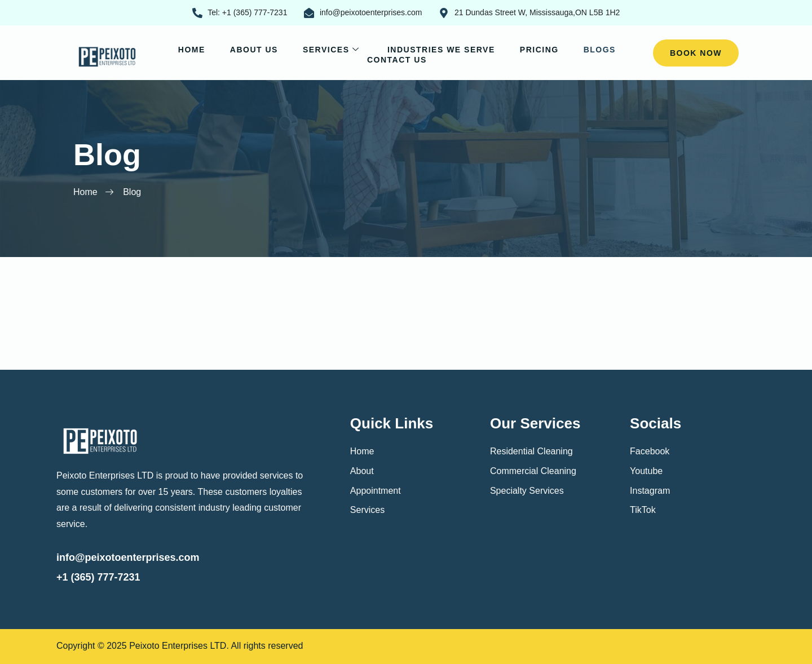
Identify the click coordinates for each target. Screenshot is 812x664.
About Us (254, 50)
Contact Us (397, 60)
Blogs (600, 50)
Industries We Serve (441, 50)
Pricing (539, 50)
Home (192, 50)
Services (333, 50)
